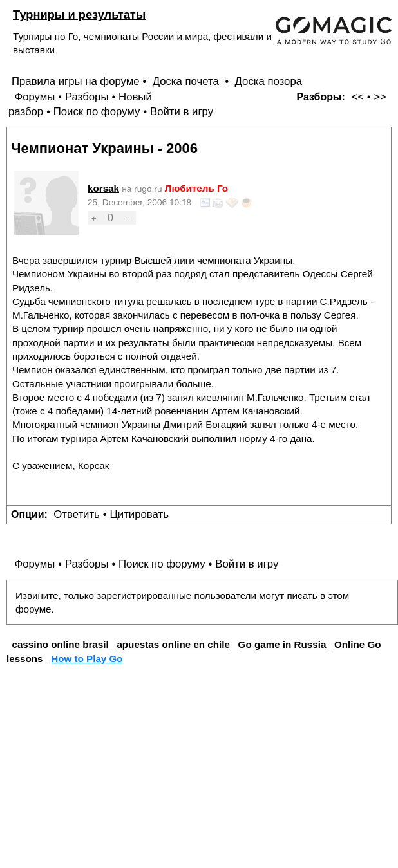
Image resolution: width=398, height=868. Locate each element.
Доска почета (187, 81)
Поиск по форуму (97, 112)
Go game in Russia (282, 644)
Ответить (77, 514)
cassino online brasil (60, 644)
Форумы (34, 97)
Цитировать (139, 514)
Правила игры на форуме (76, 81)
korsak (103, 188)
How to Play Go (87, 659)
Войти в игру (182, 112)
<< (357, 97)
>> (380, 97)
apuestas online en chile (173, 644)
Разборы (87, 97)
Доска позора (269, 81)
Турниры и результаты (79, 14)
